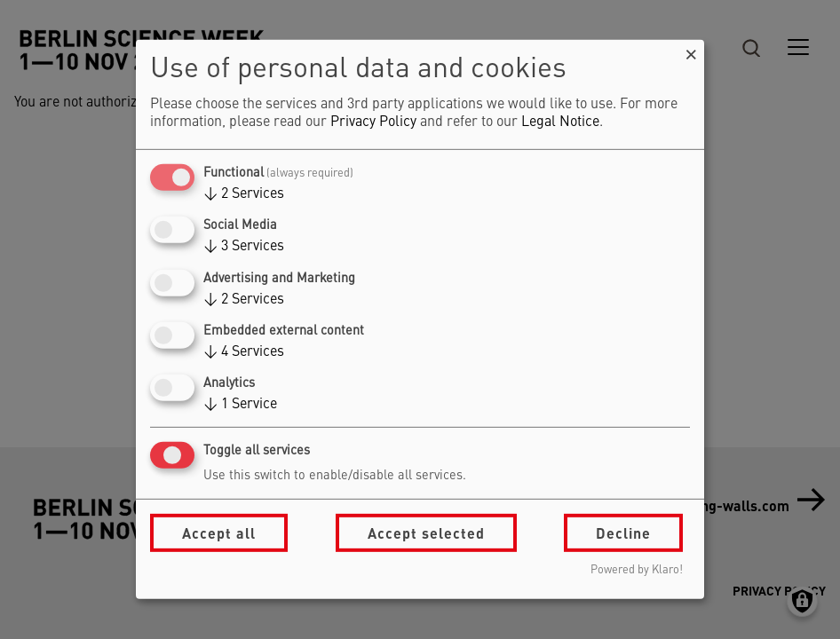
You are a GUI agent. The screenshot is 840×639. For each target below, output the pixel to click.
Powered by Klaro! (637, 570)
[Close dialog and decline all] (691, 51)
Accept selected (426, 533)
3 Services (244, 247)
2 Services (244, 194)
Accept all (219, 533)
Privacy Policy (373, 122)
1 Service (240, 405)
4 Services (244, 352)
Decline (623, 533)
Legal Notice (560, 122)
